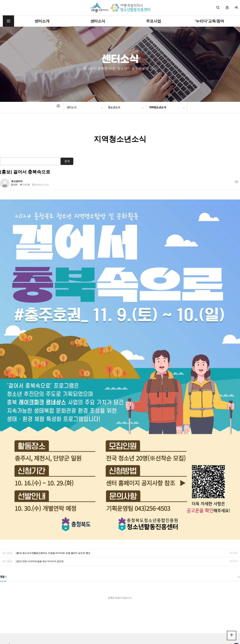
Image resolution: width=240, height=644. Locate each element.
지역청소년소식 (158, 107)
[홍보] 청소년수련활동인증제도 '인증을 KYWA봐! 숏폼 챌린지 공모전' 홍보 (53, 529)
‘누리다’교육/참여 (209, 21)
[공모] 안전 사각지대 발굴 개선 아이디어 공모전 (40, 538)
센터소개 (42, 21)
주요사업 (153, 21)
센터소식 (98, 21)
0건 (14, 185)
